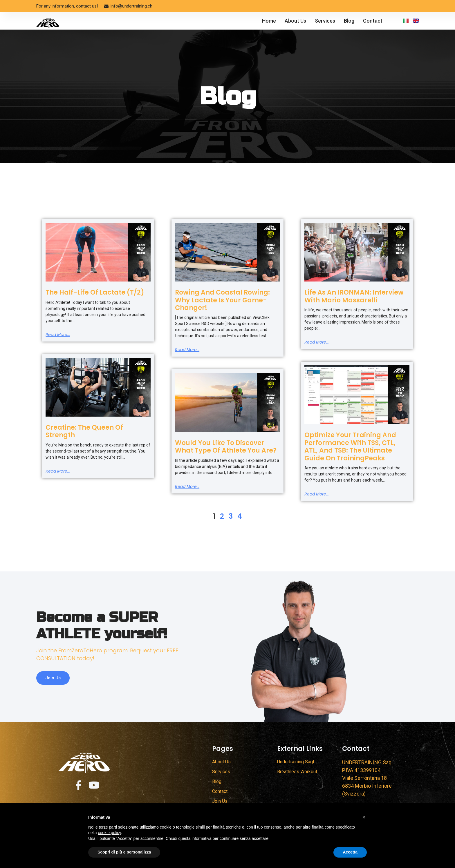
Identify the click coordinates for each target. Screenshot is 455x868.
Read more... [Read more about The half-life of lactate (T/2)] (58, 335)
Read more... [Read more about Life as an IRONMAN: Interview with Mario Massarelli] (317, 342)
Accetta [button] (350, 852)
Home (269, 21)
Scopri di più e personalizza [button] (124, 852)
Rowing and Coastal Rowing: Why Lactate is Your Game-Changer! (222, 300)
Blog (349, 21)
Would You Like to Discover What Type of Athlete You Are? (226, 447)
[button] (364, 817)
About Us (295, 21)
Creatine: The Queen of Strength (84, 431)
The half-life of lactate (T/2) (95, 292)
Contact (373, 21)
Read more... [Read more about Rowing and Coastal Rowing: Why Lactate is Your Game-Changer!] (187, 350)
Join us (54, 685)
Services (325, 21)
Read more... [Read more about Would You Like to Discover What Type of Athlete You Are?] (187, 486)
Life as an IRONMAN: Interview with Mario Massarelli (354, 296)
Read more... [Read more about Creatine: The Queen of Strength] (58, 471)
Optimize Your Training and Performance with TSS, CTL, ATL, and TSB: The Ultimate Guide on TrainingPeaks (350, 446)
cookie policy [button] (109, 833)
